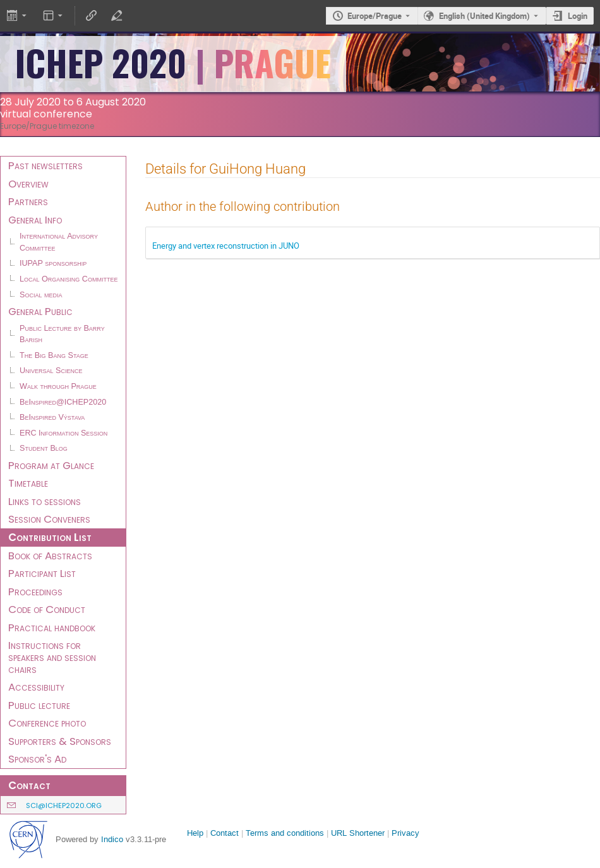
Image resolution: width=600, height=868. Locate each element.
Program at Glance (51, 465)
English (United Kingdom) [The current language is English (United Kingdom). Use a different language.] (484, 16)
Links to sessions (45, 501)
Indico (112, 839)
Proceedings (35, 592)
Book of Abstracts (50, 556)
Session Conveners (49, 519)
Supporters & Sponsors (60, 741)
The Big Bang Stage (54, 355)
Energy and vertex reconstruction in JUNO (226, 246)
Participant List (42, 573)
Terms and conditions (285, 833)
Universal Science (51, 371)
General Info (35, 220)
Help (195, 833)
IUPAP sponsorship (53, 263)
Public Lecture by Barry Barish (62, 334)
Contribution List (50, 537)
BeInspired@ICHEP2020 (63, 402)
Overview (28, 184)
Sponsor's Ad (37, 759)
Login (578, 16)
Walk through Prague (58, 386)
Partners (28, 201)
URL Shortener (358, 833)
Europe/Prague (375, 16)
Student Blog (44, 448)
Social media (41, 295)
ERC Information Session (63, 433)
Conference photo (47, 723)
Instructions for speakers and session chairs (52, 657)
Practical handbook (52, 627)
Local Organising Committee (69, 279)
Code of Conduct (47, 609)
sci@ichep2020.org (64, 806)
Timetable (28, 483)
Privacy (405, 833)
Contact (225, 833)
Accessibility (36, 687)
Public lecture (39, 705)
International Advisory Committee (59, 242)
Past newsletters (45, 165)
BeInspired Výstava (52, 417)
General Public (40, 311)
